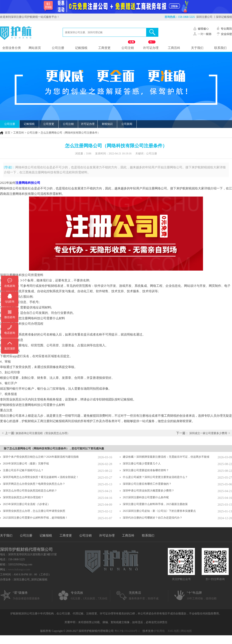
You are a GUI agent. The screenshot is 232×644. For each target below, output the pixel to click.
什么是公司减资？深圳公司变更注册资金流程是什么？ (155, 477)
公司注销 (128, 48)
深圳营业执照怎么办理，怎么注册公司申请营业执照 (34, 511)
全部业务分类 (12, 48)
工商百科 (174, 48)
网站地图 (186, 631)
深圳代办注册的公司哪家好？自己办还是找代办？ (153, 518)
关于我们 (197, 48)
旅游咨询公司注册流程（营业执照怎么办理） (43, 433)
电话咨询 (10, 333)
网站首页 (35, 48)
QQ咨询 (10, 302)
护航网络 (159, 631)
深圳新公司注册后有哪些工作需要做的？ (147, 484)
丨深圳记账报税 (223, 17)
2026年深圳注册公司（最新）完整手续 (26, 464)
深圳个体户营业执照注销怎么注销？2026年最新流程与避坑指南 (41, 457)
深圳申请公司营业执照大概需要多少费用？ (148, 491)
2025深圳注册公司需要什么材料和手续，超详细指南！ (35, 518)
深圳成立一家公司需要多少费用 (208, 433)
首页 (8, 133)
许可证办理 (151, 48)
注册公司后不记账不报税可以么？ (23, 470)
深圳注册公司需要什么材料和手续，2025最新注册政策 (155, 504)
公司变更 (49, 124)
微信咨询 (10, 317)
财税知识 (107, 124)
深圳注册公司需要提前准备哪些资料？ (146, 470)
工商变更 (104, 48)
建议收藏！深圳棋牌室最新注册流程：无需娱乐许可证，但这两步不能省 (166, 457)
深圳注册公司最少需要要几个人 (142, 464)
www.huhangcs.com (19, 569)
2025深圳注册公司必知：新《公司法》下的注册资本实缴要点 (159, 511)
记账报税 (81, 48)
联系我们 (220, 48)
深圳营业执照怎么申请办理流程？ (23, 497)
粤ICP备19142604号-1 (127, 631)
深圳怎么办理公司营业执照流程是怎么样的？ (30, 491)
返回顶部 (10, 349)
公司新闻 (127, 124)
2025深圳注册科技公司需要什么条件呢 (146, 497)
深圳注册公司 (204, 17)
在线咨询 (10, 286)
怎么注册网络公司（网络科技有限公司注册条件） (70, 133)
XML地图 (173, 631)
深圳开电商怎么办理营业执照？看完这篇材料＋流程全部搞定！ (41, 477)
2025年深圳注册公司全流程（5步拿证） (27, 504)
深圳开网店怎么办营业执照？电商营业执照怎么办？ (34, 484)
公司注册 (58, 48)
